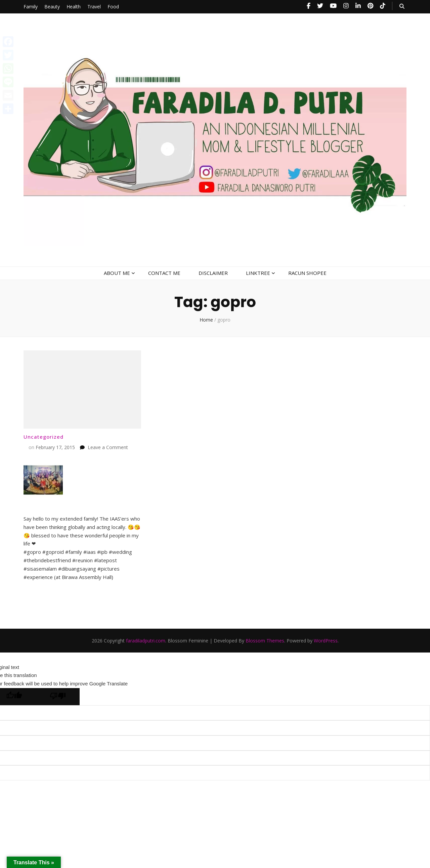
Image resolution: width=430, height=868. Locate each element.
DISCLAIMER (213, 273)
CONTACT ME (164, 273)
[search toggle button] (402, 6)
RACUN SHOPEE (307, 273)
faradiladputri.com (146, 641)
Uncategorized (44, 437)
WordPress (326, 641)
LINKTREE (258, 273)
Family (31, 7)
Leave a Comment (108, 447)
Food (113, 7)
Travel (94, 7)
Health (74, 7)
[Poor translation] (58, 697)
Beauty (52, 7)
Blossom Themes (265, 641)
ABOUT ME (117, 273)
